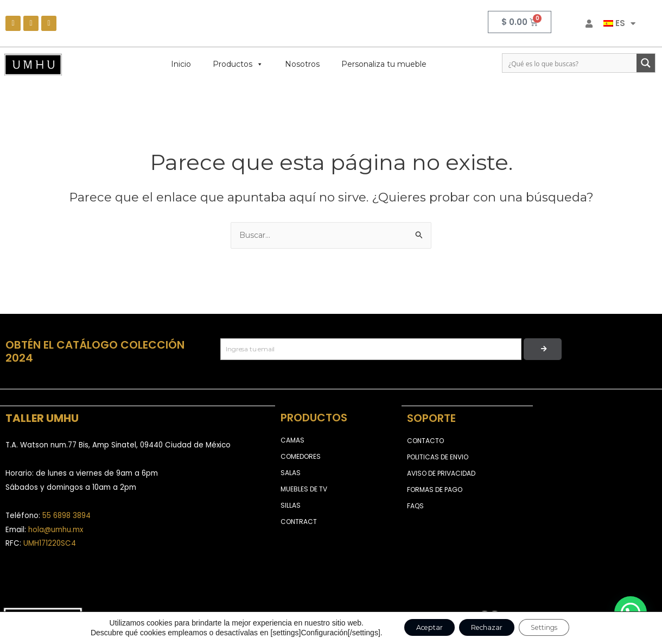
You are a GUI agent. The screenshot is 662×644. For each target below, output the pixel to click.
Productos (238, 64)
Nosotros (302, 64)
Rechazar (486, 627)
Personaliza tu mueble (384, 64)
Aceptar (416, 627)
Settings (556, 627)
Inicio (181, 64)
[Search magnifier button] (646, 63)
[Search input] (570, 63)
